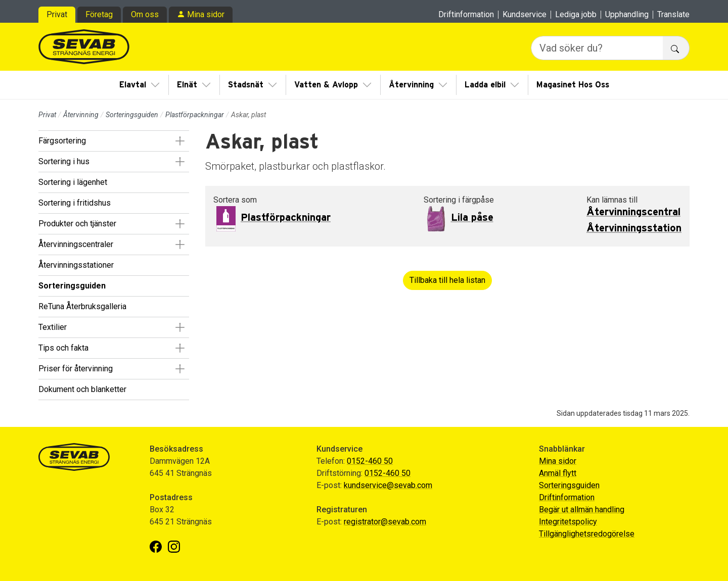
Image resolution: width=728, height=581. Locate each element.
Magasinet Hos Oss (573, 85)
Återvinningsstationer (76, 265)
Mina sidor (206, 14)
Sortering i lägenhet (73, 182)
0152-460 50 (370, 461)
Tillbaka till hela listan (447, 280)
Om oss (145, 14)
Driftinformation (466, 15)
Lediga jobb (576, 15)
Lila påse (472, 218)
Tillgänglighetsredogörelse (587, 534)
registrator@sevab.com (385, 522)
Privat (57, 14)
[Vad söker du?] (597, 48)
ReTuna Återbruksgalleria (82, 306)
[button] (180, 141)
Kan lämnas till (612, 200)
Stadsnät (246, 85)
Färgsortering (62, 141)
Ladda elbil (485, 85)
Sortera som (235, 200)
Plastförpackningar (195, 115)
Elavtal (133, 85)
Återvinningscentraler (76, 244)
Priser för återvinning (76, 369)
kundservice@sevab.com (388, 485)
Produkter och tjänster (77, 224)
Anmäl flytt (558, 473)
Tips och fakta (63, 348)
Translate (673, 15)
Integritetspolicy (568, 522)
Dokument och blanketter (82, 389)
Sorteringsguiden (132, 115)
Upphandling (627, 15)
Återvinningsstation (634, 228)
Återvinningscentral (633, 212)
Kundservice (525, 15)
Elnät (187, 85)
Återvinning (411, 85)
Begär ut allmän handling (582, 510)
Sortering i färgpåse (459, 200)
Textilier (53, 327)
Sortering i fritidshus (75, 203)
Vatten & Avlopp (326, 85)
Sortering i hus (64, 161)
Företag (99, 14)
